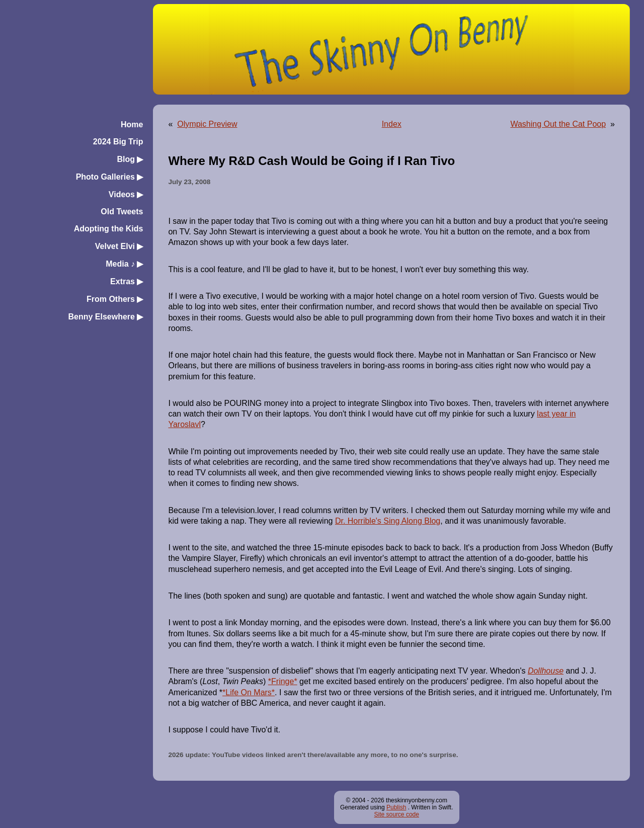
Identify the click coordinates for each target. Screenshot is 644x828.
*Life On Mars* (249, 692)
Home (132, 125)
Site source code (397, 814)
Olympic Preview (207, 124)
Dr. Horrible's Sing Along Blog (388, 521)
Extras (127, 281)
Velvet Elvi (119, 246)
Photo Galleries (110, 177)
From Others (115, 299)
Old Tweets (122, 212)
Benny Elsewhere (105, 317)
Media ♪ (124, 264)
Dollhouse (546, 671)
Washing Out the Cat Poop (558, 124)
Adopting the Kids (109, 229)
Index (392, 124)
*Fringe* (283, 681)
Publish (396, 807)
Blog (130, 159)
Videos (126, 194)
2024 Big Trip (118, 142)
